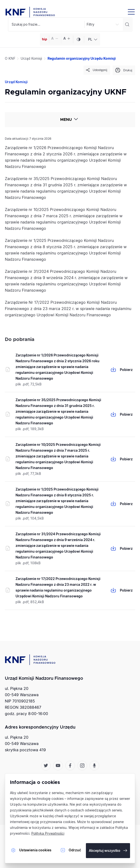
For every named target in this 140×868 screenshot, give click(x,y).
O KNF (10, 58)
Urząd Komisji (31, 58)
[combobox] (92, 39)
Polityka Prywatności (48, 833)
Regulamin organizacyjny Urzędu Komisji (82, 58)
